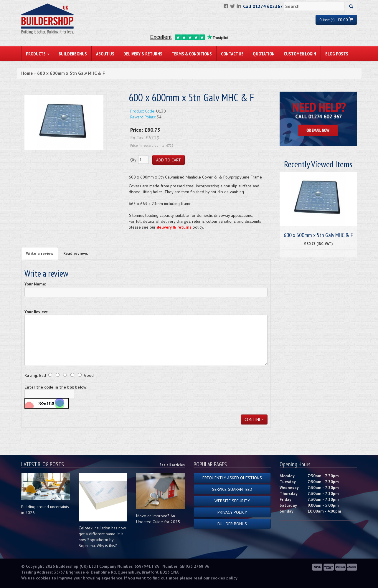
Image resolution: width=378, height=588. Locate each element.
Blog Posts (337, 54)
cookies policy (224, 578)
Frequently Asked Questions (232, 478)
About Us (105, 54)
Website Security (232, 501)
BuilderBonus (73, 54)
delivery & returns (174, 227)
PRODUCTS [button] (38, 54)
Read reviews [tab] (76, 253)
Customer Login (300, 54)
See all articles (172, 465)
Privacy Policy (232, 512)
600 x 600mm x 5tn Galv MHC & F (71, 73)
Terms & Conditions (192, 54)
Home (27, 73)
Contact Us (232, 54)
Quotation (264, 54)
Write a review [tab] (40, 253)
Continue (254, 419)
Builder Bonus (232, 524)
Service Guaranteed (232, 489)
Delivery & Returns (143, 54)
